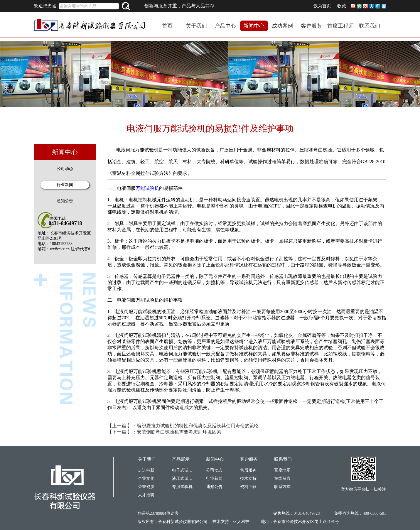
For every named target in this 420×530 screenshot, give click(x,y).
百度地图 (282, 470)
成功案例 (282, 26)
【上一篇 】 (183, 426)
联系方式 (282, 487)
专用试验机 (182, 487)
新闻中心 (254, 26)
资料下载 (248, 487)
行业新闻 (65, 185)
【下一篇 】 (164, 432)
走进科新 (146, 470)
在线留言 (282, 478)
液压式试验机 (182, 478)
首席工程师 (340, 26)
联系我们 (370, 26)
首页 (167, 26)
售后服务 (248, 470)
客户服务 (311, 26)
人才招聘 (146, 495)
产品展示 (181, 459)
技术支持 (248, 478)
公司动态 (65, 169)
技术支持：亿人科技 (231, 522)
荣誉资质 (146, 487)
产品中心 (225, 26)
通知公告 (65, 201)
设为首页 (322, 6)
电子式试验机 (182, 470)
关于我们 (196, 26)
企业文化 (146, 478)
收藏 (342, 6)
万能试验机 (147, 188)
